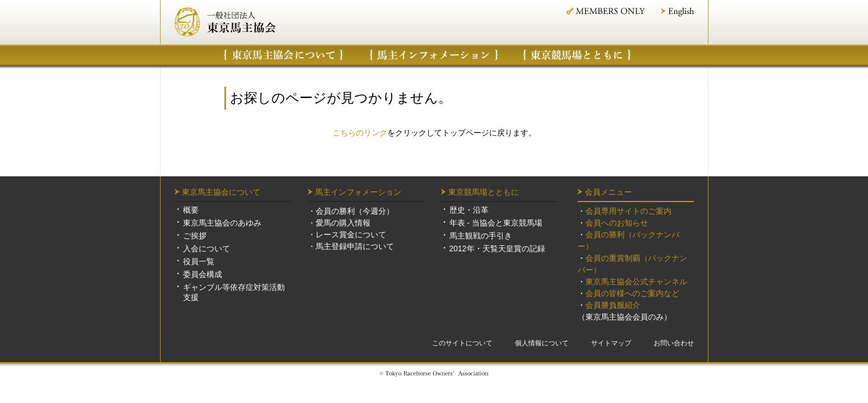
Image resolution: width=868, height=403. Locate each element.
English (677, 12)
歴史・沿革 (469, 210)
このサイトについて (462, 343)
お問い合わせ (674, 343)
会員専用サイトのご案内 (628, 211)
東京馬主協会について (283, 55)
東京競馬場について (578, 55)
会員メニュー (608, 192)
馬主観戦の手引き (481, 236)
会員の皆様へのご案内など (632, 293)
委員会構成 (203, 274)
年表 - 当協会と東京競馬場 (496, 223)
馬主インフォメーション (434, 55)
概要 (191, 210)
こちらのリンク (360, 133)
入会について (207, 249)
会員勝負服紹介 (613, 305)
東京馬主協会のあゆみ (222, 223)
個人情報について (542, 343)
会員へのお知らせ (617, 223)
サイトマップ (611, 343)
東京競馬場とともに (484, 192)
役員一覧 (199, 261)
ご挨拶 (195, 236)
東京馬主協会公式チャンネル (636, 282)
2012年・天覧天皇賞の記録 (497, 249)
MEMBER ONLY (605, 11)
